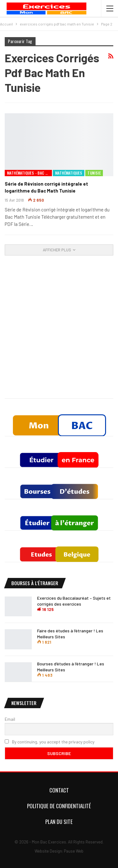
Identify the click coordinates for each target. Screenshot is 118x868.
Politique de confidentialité (59, 806)
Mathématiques (69, 173)
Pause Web (74, 851)
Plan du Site (59, 822)
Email (10, 719)
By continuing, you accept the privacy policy (50, 742)
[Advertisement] (59, 335)
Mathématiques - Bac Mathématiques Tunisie (29, 173)
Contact (59, 790)
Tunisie (94, 173)
